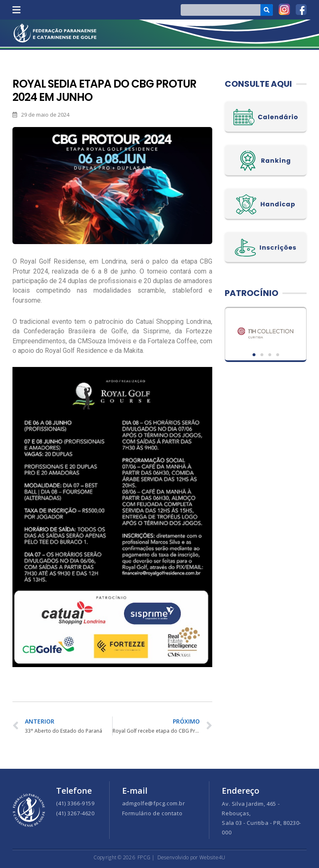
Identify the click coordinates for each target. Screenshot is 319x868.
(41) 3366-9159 (75, 803)
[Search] (267, 10)
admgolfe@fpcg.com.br (154, 803)
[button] (16, 10)
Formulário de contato (152, 813)
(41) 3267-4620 (75, 813)
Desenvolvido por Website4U (191, 857)
